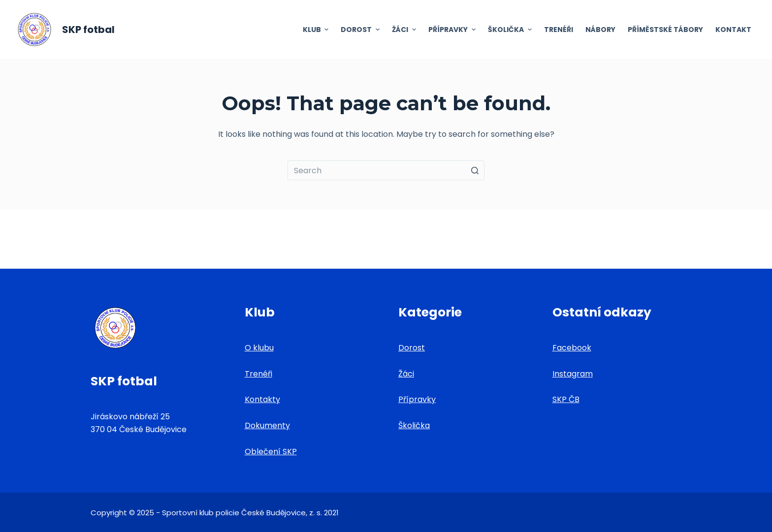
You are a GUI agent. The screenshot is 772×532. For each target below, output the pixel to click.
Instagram (573, 374)
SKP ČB (566, 399)
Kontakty (262, 399)
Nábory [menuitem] (600, 30)
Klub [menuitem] (317, 30)
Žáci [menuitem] (405, 30)
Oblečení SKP (271, 452)
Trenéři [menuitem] (559, 30)
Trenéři (258, 374)
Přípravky (417, 399)
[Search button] (475, 170)
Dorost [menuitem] (361, 30)
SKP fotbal (88, 30)
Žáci (406, 374)
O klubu (259, 348)
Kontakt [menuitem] (733, 30)
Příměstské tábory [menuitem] (665, 30)
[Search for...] (386, 170)
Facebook (572, 348)
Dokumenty (267, 425)
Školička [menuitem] (511, 30)
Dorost (412, 348)
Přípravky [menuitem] (453, 30)
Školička (414, 425)
